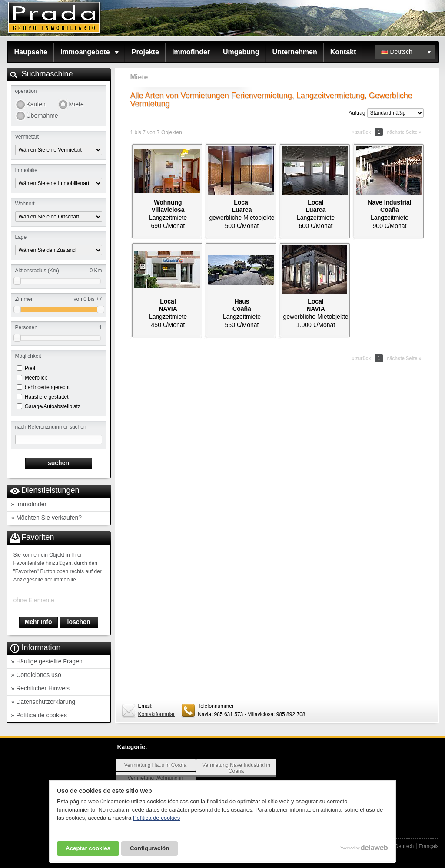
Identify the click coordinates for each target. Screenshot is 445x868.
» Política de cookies (39, 715)
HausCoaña (242, 305)
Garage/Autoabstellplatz (53, 406)
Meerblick (36, 378)
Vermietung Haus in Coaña (155, 765)
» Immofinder (29, 504)
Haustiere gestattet (47, 397)
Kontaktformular (157, 714)
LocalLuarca (242, 206)
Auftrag (357, 113)
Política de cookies (156, 818)
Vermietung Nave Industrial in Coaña (236, 768)
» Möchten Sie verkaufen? (47, 518)
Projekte (145, 52)
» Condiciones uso (36, 675)
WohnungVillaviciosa (168, 206)
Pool (30, 368)
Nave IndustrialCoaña (389, 206)
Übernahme (42, 116)
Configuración (149, 848)
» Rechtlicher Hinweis (41, 688)
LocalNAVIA (168, 305)
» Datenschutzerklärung (43, 702)
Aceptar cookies (88, 848)
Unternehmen (295, 52)
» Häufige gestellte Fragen (47, 661)
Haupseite (31, 52)
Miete (76, 104)
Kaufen (36, 104)
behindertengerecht (47, 387)
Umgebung (241, 52)
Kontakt (343, 52)
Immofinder (191, 52)
